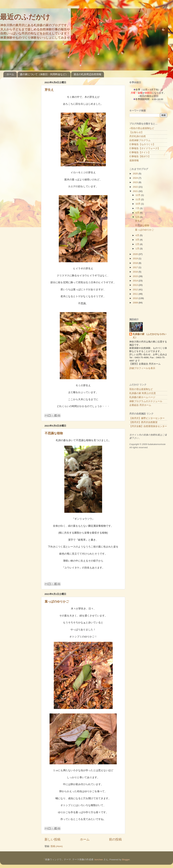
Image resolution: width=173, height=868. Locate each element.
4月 (138, 235)
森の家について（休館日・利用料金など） (44, 74)
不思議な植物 (54, 433)
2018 (136, 263)
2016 (136, 272)
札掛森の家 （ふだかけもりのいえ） (149, 336)
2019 (136, 258)
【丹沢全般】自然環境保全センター (148, 426)
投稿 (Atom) (57, 846)
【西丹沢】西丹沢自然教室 (143, 422)
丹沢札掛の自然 (138, 136)
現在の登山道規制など (141, 389)
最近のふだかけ (25, 17)
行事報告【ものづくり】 (142, 144)
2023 (136, 182)
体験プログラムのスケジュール (146, 401)
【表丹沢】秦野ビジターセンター (147, 418)
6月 (138, 213)
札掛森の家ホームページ (142, 397)
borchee (99, 860)
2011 (136, 294)
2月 (138, 244)
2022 (136, 187)
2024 (136, 178)
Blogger (126, 860)
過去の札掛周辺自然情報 (87, 74)
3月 (138, 240)
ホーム (10, 74)
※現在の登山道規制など (142, 128)
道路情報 (134, 160)
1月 (138, 249)
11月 (138, 199)
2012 (136, 290)
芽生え (49, 90)
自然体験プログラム (140, 140)
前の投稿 (115, 839)
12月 (138, 195)
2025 (136, 174)
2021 (136, 191)
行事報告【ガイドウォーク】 (145, 148)
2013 (136, 285)
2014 (136, 281)
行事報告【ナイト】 (140, 152)
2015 (136, 276)
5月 (138, 217)
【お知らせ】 (136, 132)
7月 (138, 208)
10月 (138, 204)
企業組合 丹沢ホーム (140, 405)
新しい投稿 (52, 839)
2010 (136, 298)
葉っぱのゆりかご (57, 602)
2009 (136, 303)
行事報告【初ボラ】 (140, 156)
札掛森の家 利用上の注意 (143, 393)
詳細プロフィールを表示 (142, 368)
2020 (136, 254)
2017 (136, 267)
